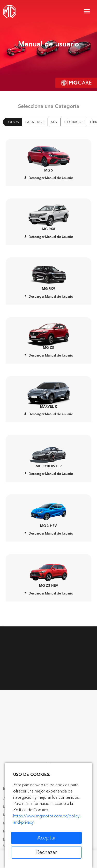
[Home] (10, 12)
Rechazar (47, 852)
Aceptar (47, 838)
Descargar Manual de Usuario (48, 178)
